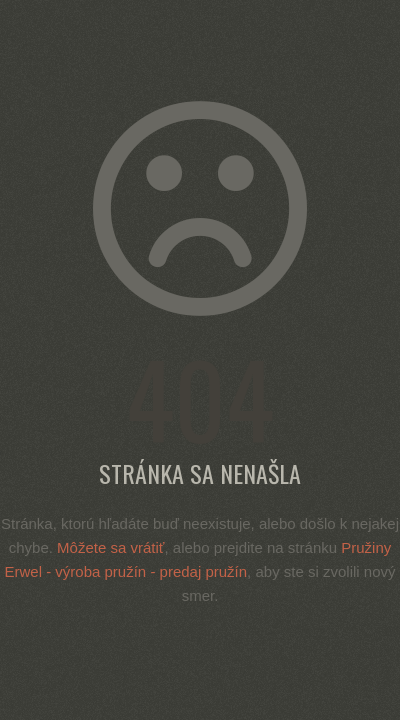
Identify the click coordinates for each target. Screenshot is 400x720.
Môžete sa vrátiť (110, 547)
